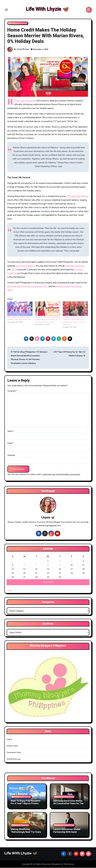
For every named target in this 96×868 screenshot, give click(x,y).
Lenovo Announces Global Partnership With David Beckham (67, 832)
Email (10, 443)
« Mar (10, 591)
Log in (9, 739)
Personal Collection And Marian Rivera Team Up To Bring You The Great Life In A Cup (48, 320)
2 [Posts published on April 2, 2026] (60, 561)
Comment (12, 391)
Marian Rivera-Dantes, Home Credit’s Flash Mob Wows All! (19, 318)
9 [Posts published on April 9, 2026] (60, 565)
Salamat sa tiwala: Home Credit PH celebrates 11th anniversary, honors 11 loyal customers (74, 321)
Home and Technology (64, 797)
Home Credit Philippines (25, 101)
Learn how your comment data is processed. (61, 475)
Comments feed (14, 753)
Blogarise (56, 864)
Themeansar (69, 864)
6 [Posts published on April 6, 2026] (24, 565)
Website (11, 456)
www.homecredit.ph (25, 266)
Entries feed (12, 746)
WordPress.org (13, 759)
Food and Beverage (20, 825)
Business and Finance (18, 23)
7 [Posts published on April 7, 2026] (36, 565)
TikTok (14, 270)
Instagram (79, 266)
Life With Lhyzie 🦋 (47, 9)
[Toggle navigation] (6, 10)
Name (11, 431)
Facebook (69, 266)
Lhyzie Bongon (23, 49)
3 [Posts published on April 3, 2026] (72, 561)
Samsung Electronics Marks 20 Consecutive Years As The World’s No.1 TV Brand (68, 804)
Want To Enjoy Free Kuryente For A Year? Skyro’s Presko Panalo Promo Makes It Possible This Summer (25, 805)
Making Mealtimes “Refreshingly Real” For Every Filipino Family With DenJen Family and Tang (26, 834)
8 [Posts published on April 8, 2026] (48, 565)
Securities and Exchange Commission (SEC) (28, 287)
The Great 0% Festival (77, 196)
